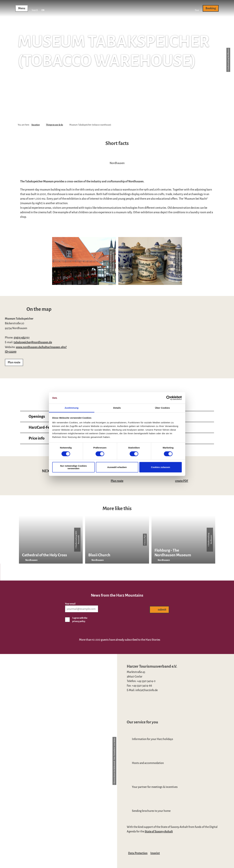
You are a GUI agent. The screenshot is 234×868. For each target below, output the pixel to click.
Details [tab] (117, 408)
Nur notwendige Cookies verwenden (73, 467)
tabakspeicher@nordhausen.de (33, 342)
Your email (70, 604)
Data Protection (138, 853)
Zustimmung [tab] (72, 408)
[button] (197, 8)
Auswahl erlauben (117, 467)
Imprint (155, 853)
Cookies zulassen (161, 467)
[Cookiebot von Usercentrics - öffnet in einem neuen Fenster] (168, 398)
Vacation (36, 125)
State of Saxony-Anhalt (159, 831)
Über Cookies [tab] (163, 408)
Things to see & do (54, 125)
